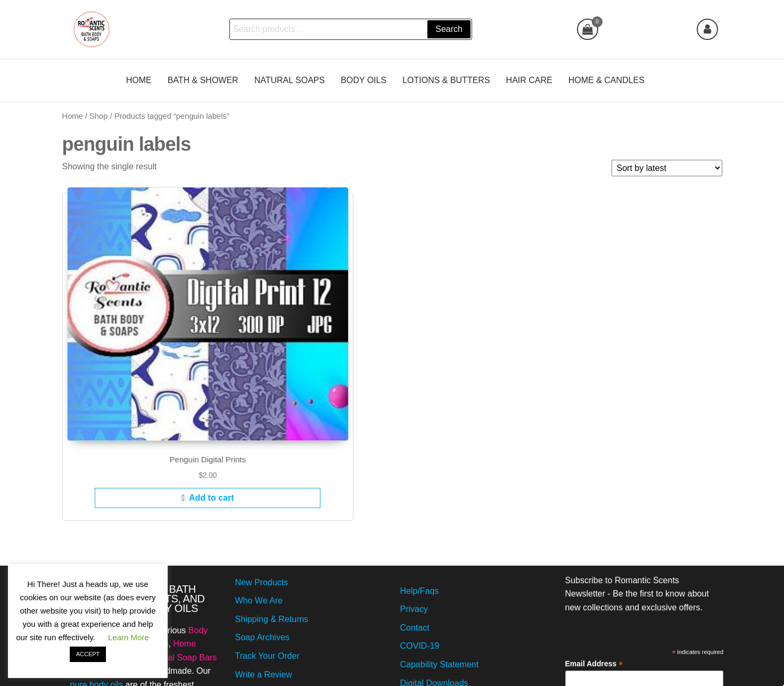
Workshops (422, 588)
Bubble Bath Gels (135, 512)
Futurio (408, 668)
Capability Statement (440, 533)
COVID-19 (420, 515)
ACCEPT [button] (88, 654)
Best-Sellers (258, 598)
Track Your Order (267, 524)
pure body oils (97, 553)
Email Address (594, 533)
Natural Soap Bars (182, 526)
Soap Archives (262, 506)
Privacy (414, 477)
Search (447, 29)
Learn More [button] (129, 637)
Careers (250, 580)
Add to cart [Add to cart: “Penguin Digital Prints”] (138, 366)
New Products (262, 451)
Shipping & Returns (272, 488)
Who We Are (259, 469)
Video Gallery (261, 561)
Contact (415, 496)
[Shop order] (667, 168)
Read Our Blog (428, 570)
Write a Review (264, 543)
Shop (98, 116)
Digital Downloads (434, 552)
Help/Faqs (420, 459)
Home (73, 116)
